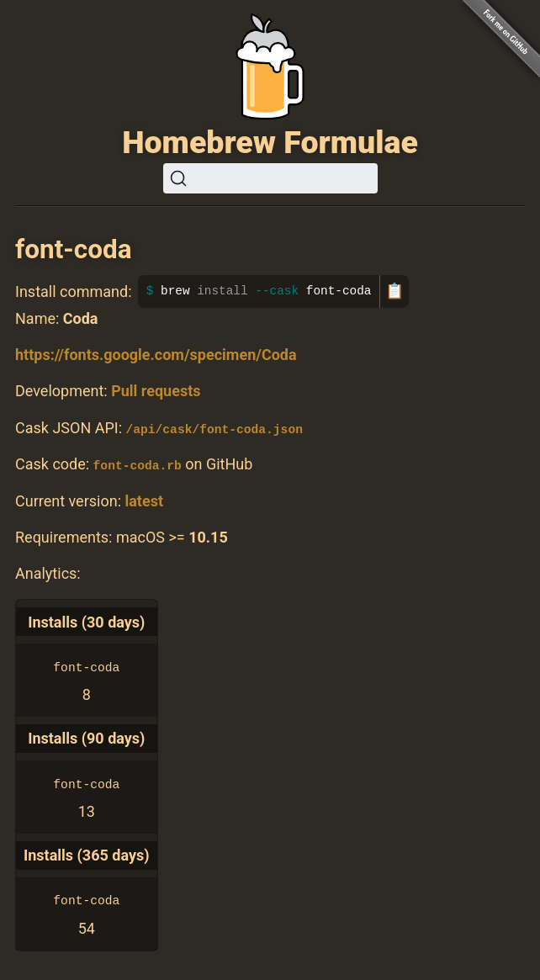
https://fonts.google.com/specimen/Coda (156, 355)
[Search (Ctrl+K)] (270, 178)
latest (144, 500)
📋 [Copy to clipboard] (394, 291)
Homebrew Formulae (270, 142)
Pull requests (156, 391)
